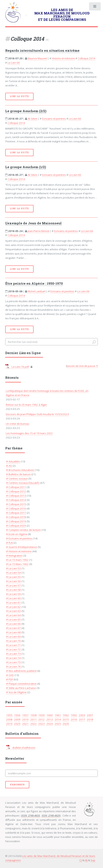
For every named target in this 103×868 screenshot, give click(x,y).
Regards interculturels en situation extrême (42, 51)
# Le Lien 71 (13, 645)
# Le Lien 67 (13, 628)
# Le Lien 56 (13, 581)
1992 (74, 715)
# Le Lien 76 (13, 667)
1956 (17, 715)
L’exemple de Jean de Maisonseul (33, 223)
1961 (58, 715)
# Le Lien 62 (13, 607)
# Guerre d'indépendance (22, 547)
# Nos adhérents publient (21, 671)
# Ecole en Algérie (17, 534)
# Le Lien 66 (13, 624)
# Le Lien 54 (13, 573)
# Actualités (13, 461)
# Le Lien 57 (13, 585)
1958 (34, 715)
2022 (34, 724)
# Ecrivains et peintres (19, 538)
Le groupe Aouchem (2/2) (26, 111)
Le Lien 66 (14, 63)
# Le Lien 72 (13, 649)
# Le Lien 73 (13, 654)
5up (93, 860)
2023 (42, 724)
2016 (74, 719)
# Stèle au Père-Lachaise (21, 688)
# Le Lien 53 (13, 568)
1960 (50, 715)
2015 (66, 719)
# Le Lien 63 (13, 611)
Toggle (95, 7)
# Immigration (14, 556)
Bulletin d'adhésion (21, 748)
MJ (86, 860)
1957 (25, 715)
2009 (17, 719)
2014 (58, 719)
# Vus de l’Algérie (16, 692)
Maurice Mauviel (37, 58)
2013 (50, 719)
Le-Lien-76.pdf (17, 367)
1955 (9, 715)
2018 (90, 719)
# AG (9, 466)
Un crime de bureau (17, 424)
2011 (34, 719)
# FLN (10, 543)
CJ (80, 860)
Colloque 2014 (87, 58)
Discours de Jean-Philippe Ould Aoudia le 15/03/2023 (37, 414)
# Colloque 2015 (16, 504)
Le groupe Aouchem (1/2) (26, 167)
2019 (9, 724)
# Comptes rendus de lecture (23, 530)
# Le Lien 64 (13, 615)
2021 (25, 724)
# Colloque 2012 (16, 491)
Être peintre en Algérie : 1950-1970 (34, 283)
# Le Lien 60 (13, 598)
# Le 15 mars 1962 (17, 560)
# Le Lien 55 (13, 577)
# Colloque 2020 (16, 526)
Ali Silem (32, 119)
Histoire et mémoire (63, 58)
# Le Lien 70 (13, 641)
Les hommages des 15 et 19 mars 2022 (29, 433)
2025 (58, 724)
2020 (17, 724)
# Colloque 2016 (16, 508)
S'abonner (17, 785)
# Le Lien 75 (13, 662)
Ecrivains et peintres (54, 119)
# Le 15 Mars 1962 (17, 564)
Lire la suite (19, 96)
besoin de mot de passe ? (82, 366)
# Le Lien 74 (13, 658)
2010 (25, 719)
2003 (82, 715)
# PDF (10, 679)
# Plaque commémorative (21, 684)
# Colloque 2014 (16, 500)
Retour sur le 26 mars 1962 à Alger (26, 405)
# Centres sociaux (17, 479)
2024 (50, 724)
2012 (42, 719)
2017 (82, 719)
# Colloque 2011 (16, 487)
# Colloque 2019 (16, 521)
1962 (66, 715)
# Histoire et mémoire (19, 551)
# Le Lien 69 (13, 637)
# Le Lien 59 (13, 594)
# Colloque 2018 (16, 517)
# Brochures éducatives (20, 470)
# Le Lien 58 (13, 590)
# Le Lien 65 (13, 619)
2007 (90, 715)
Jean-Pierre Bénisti (38, 231)
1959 (42, 715)
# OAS (10, 675)
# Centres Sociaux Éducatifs (23, 483)
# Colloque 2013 (16, 496)
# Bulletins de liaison (18, 474)
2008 (9, 719)
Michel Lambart (37, 291)
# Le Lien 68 (13, 632)
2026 (66, 724)
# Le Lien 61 (13, 603)
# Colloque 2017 (16, 513)
